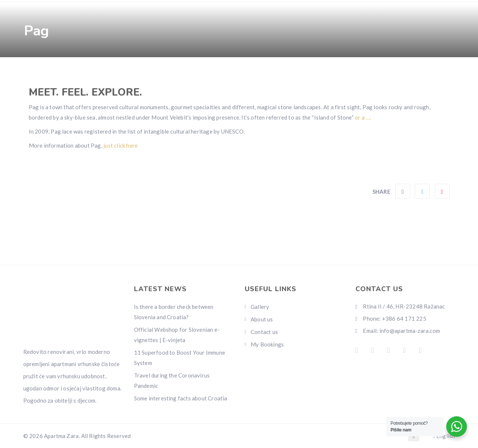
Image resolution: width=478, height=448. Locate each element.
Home (39, 63)
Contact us (282, 63)
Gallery (165, 63)
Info (240, 63)
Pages (204, 63)
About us (262, 319)
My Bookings (267, 344)
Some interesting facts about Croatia (181, 398)
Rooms (75, 63)
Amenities (121, 63)
